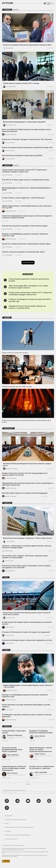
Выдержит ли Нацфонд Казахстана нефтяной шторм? (41, 732)
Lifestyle (7, 503)
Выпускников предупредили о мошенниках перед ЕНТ (24, 122)
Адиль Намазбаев (41, 772)
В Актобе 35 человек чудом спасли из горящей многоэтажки (26, 180)
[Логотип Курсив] (8, 3)
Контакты (8, 831)
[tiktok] (39, 801)
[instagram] (7, 801)
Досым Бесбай (40, 736)
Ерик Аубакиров (13, 755)
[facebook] (7, 808)
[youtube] (28, 801)
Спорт (6, 650)
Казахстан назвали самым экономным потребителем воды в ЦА (27, 147)
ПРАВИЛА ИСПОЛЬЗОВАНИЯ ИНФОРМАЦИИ (18, 835)
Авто (6, 577)
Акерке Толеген (40, 754)
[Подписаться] (53, 793)
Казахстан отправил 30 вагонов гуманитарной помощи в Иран (27, 45)
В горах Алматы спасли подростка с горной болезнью (23, 198)
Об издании (9, 816)
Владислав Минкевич (15, 735)
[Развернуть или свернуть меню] (53, 3)
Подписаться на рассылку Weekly (14, 790)
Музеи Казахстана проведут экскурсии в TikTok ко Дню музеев (27, 538)
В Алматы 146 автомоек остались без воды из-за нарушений (26, 632)
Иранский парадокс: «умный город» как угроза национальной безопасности (41, 750)
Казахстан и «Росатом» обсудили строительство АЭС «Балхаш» (27, 139)
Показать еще (28, 263)
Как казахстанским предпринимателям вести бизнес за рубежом (12, 750)
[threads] (49, 801)
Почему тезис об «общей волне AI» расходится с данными (42, 767)
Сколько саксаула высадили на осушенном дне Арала (23, 252)
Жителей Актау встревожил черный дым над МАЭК (22, 156)
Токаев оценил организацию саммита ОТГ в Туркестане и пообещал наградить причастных (24, 171)
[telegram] (17, 801)
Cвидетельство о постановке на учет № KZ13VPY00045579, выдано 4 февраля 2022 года (25, 852)
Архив (7, 824)
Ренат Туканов (12, 773)
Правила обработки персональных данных (19, 827)
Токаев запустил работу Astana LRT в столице (21, 83)
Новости (7, 165)
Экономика (8, 428)
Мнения (7, 726)
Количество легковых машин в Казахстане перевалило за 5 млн (27, 640)
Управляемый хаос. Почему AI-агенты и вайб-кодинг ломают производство (14, 768)
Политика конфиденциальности (16, 820)
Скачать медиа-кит (11, 839)
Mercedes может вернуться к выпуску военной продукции (25, 493)
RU (49, 3)
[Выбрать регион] (45, 3)
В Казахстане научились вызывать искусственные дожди (25, 226)
